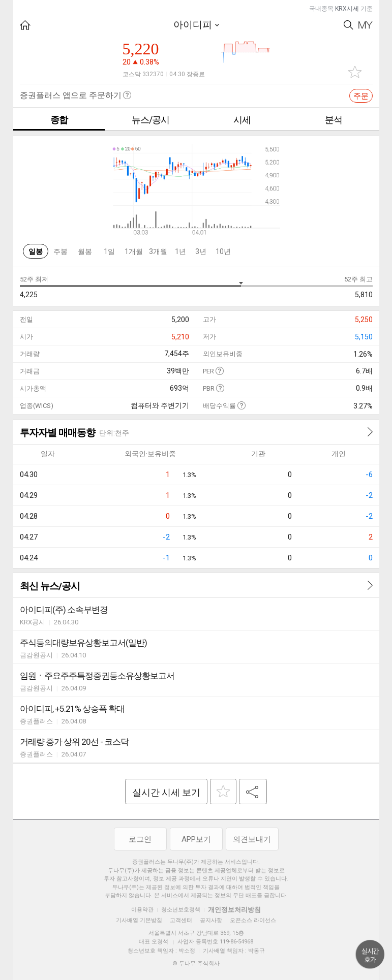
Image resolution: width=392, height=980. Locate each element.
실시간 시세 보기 (166, 792)
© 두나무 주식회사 (196, 963)
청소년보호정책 (181, 910)
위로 (370, 955)
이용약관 (142, 910)
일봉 (36, 251)
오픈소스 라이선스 (253, 920)
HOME (25, 25)
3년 (201, 251)
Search (349, 25)
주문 (361, 96)
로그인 (140, 839)
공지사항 (211, 920)
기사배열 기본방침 (139, 920)
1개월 (134, 251)
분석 (334, 120)
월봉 (85, 251)
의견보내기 (252, 839)
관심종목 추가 (355, 72)
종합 (59, 120)
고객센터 (181, 920)
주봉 (61, 251)
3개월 (158, 251)
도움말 (219, 371)
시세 (242, 120)
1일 (109, 251)
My (366, 25)
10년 (223, 251)
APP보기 (196, 839)
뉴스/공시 (150, 120)
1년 (180, 251)
